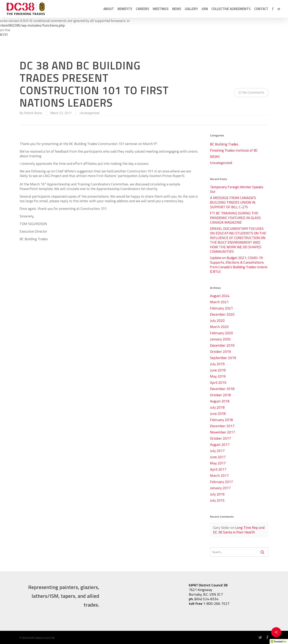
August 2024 (220, 296)
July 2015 (217, 500)
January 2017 (220, 488)
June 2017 (218, 457)
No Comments (251, 92)
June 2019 (218, 370)
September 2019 (223, 358)
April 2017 (218, 469)
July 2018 (217, 407)
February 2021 (221, 308)
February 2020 (221, 333)
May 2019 (218, 376)
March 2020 (219, 327)
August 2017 (220, 444)
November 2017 (222, 432)
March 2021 (219, 302)
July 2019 (217, 364)
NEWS (215, 156)
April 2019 (218, 382)
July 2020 (217, 320)
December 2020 (222, 314)
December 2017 (222, 426)
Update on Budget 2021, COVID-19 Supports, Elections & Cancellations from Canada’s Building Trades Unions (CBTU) (239, 265)
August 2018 (220, 401)
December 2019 (222, 345)
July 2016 (217, 494)
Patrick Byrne (33, 113)
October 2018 (220, 395)
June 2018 (218, 413)
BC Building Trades (224, 144)
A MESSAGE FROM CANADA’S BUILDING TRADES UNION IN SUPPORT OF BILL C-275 (233, 202)
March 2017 (219, 475)
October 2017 (220, 438)
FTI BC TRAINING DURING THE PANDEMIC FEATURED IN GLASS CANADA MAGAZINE (235, 218)
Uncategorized (90, 113)
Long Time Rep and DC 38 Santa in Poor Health (239, 530)
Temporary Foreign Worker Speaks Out (237, 189)
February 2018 (221, 420)
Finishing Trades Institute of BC (234, 150)
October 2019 (220, 351)
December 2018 (222, 389)
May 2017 (218, 463)
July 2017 (217, 451)
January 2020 (220, 339)
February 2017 (221, 482)
